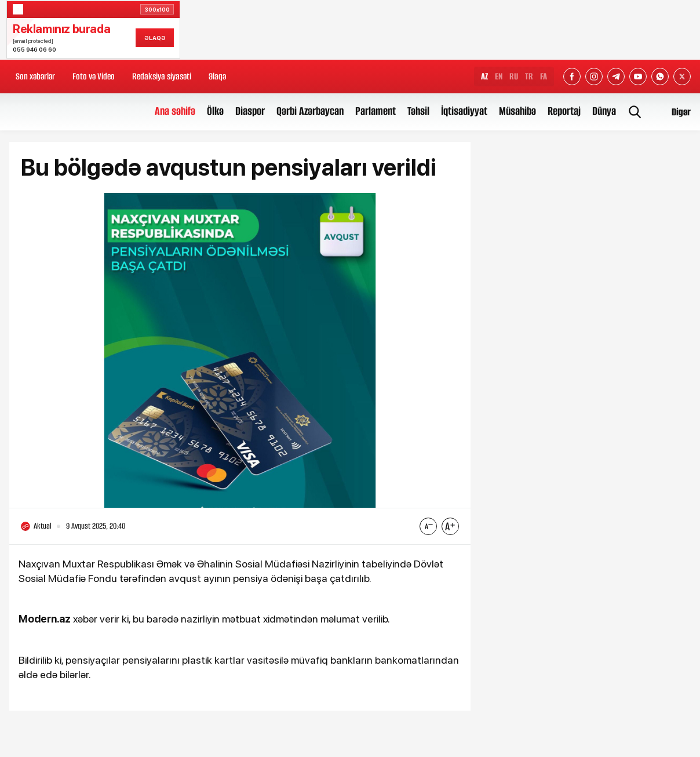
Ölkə (215, 111)
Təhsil (418, 111)
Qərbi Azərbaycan (310, 111)
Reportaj (564, 111)
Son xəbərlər (35, 76)
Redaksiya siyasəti (162, 76)
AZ (484, 76)
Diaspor (250, 111)
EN (499, 76)
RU (514, 76)
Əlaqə (217, 76)
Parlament (375, 111)
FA (544, 76)
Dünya (604, 111)
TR (529, 76)
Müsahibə (517, 111)
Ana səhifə (175, 111)
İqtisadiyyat (464, 111)
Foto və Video (94, 76)
